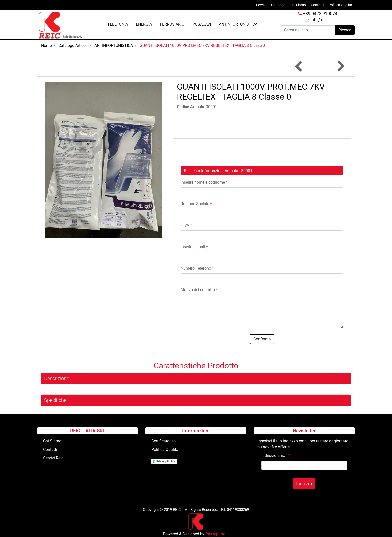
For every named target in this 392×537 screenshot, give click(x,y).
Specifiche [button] (55, 400)
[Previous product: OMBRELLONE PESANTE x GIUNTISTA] (299, 66)
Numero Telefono (197, 268)
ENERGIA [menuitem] (144, 24)
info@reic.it (318, 20)
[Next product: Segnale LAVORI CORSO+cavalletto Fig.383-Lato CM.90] (341, 66)
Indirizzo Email (276, 455)
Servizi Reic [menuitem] (53, 458)
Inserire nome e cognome (204, 182)
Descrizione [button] (57, 378)
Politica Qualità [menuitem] (340, 5)
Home (46, 46)
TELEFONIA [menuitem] (118, 24)
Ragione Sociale (196, 204)
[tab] (196, 378)
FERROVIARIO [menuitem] (172, 24)
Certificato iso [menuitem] (164, 441)
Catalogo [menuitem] (278, 5)
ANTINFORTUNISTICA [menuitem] (238, 24)
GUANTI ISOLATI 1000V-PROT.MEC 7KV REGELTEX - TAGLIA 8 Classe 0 (202, 46)
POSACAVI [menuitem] (202, 24)
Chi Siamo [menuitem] (298, 5)
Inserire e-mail (194, 247)
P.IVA (186, 225)
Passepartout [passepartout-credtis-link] (217, 534)
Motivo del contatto (199, 290)
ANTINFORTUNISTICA (114, 46)
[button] (345, 30)
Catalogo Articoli (73, 46)
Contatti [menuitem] (317, 5)
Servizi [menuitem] (261, 5)
